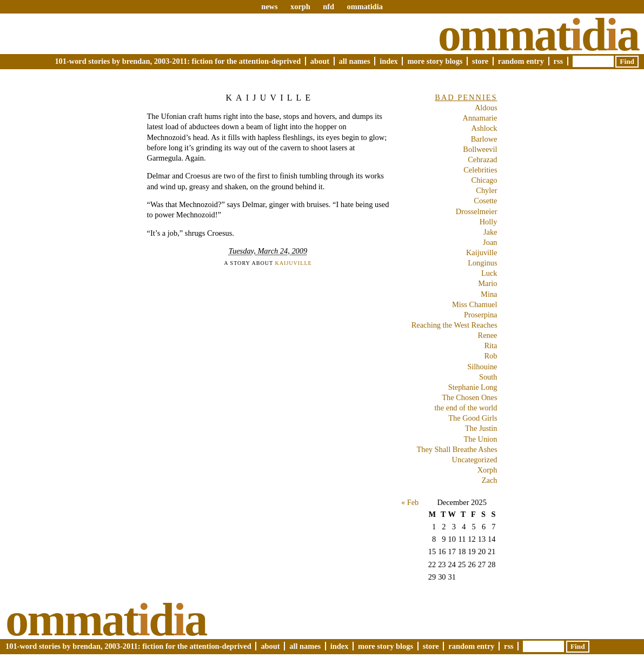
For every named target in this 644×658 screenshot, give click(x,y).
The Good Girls (473, 418)
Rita (491, 345)
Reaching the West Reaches (454, 325)
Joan (490, 242)
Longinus (482, 263)
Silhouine (482, 367)
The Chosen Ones (469, 397)
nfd (328, 6)
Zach (490, 480)
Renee (488, 335)
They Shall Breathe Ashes (457, 449)
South (488, 377)
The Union (481, 439)
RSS (559, 61)
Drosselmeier (477, 211)
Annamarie (480, 118)
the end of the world (466, 408)
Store (480, 61)
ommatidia (364, 6)
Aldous (486, 108)
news (269, 6)
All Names (355, 61)
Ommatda (538, 35)
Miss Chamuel (475, 304)
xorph (300, 6)
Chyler (486, 190)
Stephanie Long (473, 387)
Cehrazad (482, 159)
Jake (490, 232)
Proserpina (481, 315)
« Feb (410, 502)
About (320, 61)
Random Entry (521, 61)
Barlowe (484, 139)
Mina (489, 294)
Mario (487, 283)
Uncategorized (475, 460)
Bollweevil (480, 149)
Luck (489, 273)
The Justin (481, 428)
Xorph (487, 470)
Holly (489, 222)
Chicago (484, 180)
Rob (491, 356)
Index (389, 61)
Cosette (485, 201)
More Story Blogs (435, 61)
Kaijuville (270, 98)
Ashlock (484, 128)
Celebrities (480, 170)
